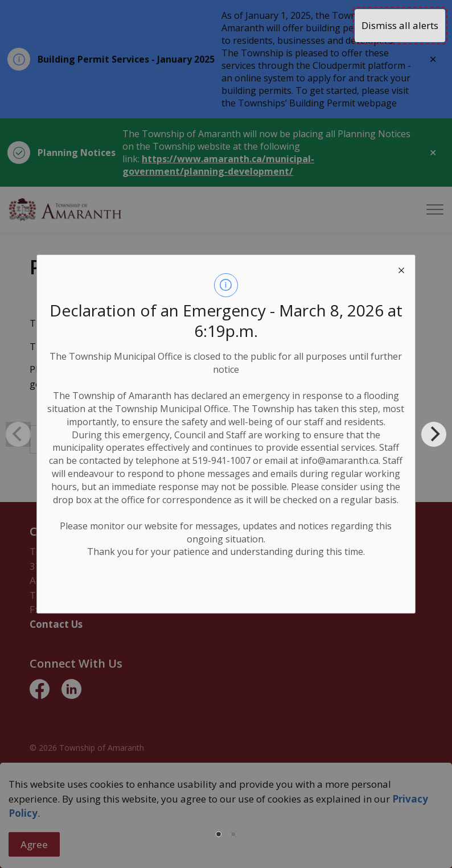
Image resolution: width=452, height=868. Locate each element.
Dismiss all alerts (400, 25)
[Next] (434, 434)
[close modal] (401, 269)
